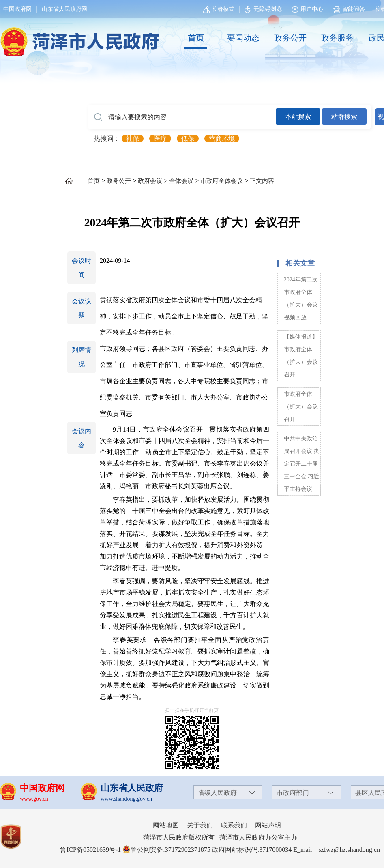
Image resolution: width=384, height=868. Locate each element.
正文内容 (262, 181)
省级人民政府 (217, 793)
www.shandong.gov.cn (126, 799)
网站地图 (166, 825)
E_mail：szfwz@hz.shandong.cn (337, 850)
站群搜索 (344, 117)
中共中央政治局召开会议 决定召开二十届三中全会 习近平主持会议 (302, 464)
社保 (133, 139)
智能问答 (349, 9)
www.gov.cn (34, 799)
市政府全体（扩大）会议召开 (301, 407)
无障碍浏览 (263, 9)
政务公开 (290, 38)
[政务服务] (337, 38)
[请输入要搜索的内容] (182, 117)
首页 (196, 38)
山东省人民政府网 (64, 9)
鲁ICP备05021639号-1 (90, 850)
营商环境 (222, 139)
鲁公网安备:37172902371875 (166, 850)
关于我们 (200, 825)
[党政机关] (19, 837)
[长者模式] (220, 9)
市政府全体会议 (222, 181)
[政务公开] (290, 38)
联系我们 (234, 825)
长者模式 (223, 9)
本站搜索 (298, 117)
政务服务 (337, 38)
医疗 (160, 139)
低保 (188, 139)
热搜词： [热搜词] (107, 139)
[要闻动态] (243, 38)
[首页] (196, 38)
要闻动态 (243, 38)
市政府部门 (293, 793)
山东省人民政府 (132, 788)
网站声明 (268, 825)
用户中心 (312, 9)
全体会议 (181, 181)
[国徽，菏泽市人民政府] (78, 37)
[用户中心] (308, 9)
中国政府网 (17, 9)
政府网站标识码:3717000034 (252, 850)
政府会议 (150, 181)
